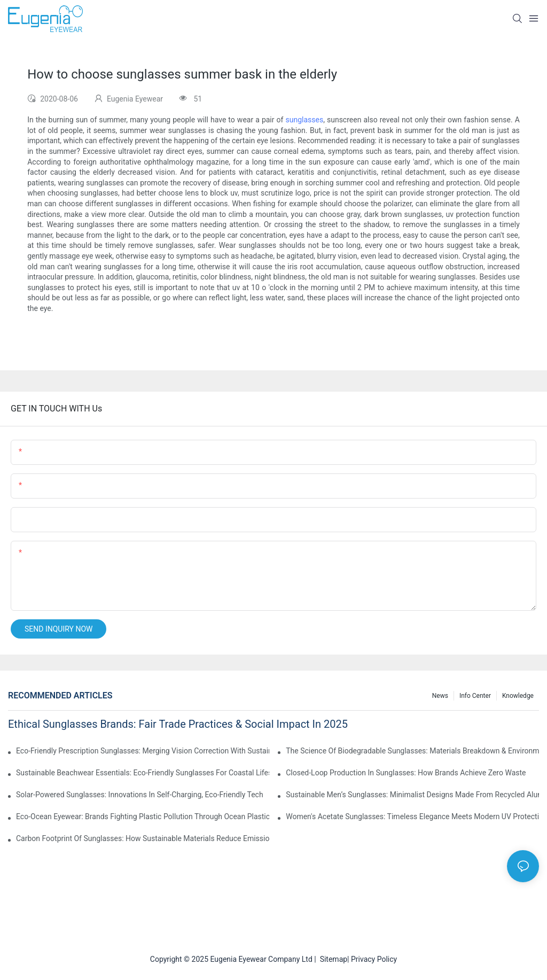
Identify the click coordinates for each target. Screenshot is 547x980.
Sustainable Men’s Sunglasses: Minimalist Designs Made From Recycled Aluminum (412, 795)
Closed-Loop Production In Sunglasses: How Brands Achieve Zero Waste (406, 773)
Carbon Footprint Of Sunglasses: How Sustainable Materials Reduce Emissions (143, 838)
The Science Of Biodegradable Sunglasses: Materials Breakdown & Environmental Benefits (412, 751)
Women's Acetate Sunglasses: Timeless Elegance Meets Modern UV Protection (412, 816)
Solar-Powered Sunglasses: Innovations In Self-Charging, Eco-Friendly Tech (140, 795)
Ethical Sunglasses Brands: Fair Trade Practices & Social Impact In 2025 (178, 724)
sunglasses (305, 120)
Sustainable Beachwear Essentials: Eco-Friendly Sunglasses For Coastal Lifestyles (143, 773)
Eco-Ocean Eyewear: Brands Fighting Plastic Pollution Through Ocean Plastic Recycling (143, 816)
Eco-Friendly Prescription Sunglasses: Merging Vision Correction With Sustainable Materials (143, 751)
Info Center (475, 696)
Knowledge (518, 696)
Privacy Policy (374, 959)
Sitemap (332, 959)
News (440, 696)
